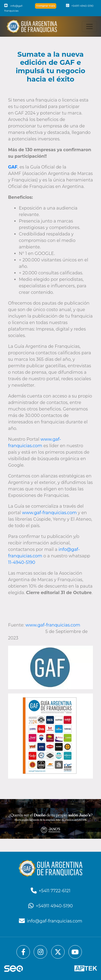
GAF (13, 167)
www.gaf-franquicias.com (49, 513)
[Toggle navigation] (89, 26)
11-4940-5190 (22, 562)
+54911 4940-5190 (80, 6)
